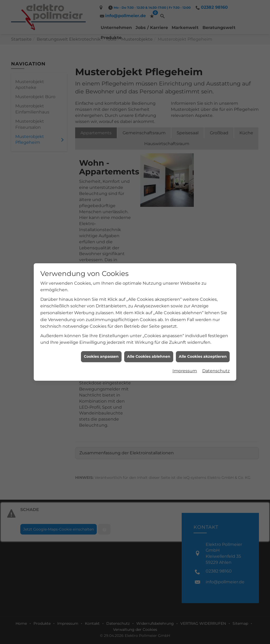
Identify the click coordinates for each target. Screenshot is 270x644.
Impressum (185, 348)
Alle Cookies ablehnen (149, 334)
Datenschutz (216, 348)
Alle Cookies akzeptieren (203, 334)
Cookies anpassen (101, 334)
